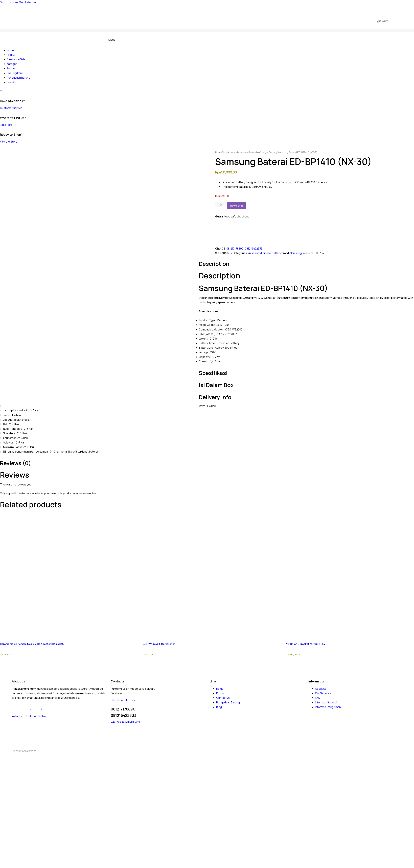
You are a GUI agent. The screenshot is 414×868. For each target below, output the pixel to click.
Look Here (6, 125)
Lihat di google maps (123, 700)
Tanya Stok (236, 206)
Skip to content (9, 2)
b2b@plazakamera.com (125, 722)
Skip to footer (28, 2)
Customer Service (11, 108)
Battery (273, 152)
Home (219, 152)
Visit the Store (9, 142)
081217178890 (235, 249)
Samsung (296, 253)
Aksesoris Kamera (238, 152)
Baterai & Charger (259, 152)
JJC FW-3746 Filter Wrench (159, 644)
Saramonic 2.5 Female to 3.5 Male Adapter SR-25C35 (32, 644)
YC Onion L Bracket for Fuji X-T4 (306, 644)
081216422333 (254, 249)
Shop (225, 152)
